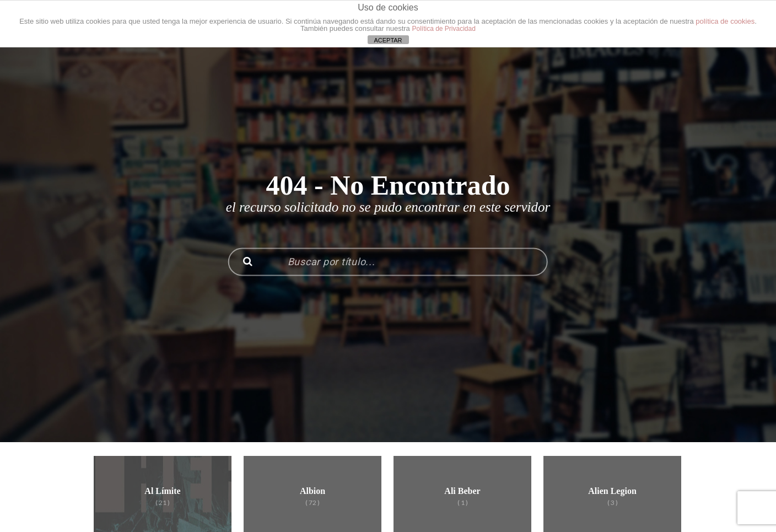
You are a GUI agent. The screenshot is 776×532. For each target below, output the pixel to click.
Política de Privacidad (443, 29)
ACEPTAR (388, 40)
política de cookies (725, 21)
